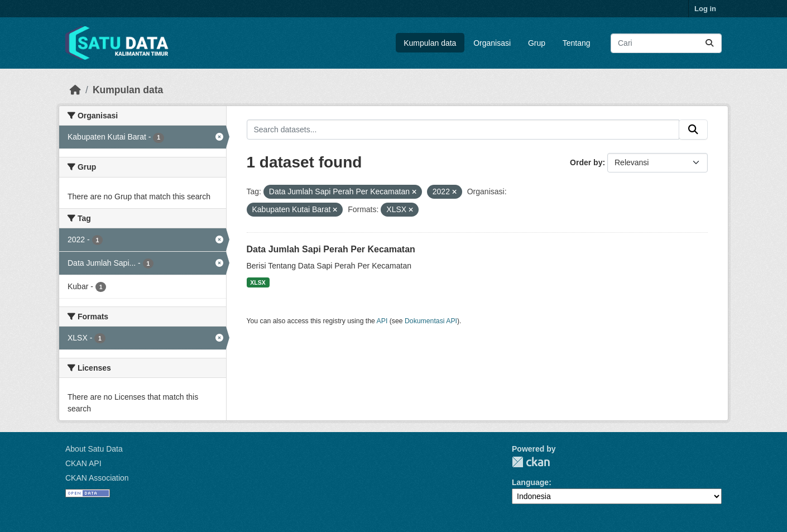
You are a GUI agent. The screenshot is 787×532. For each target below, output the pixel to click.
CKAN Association (97, 478)
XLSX (258, 282)
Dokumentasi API (431, 321)
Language (530, 482)
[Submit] (709, 43)
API (382, 321)
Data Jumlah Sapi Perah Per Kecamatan (331, 249)
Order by (586, 162)
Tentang (577, 43)
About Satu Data (94, 449)
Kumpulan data (430, 43)
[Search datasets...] (666, 43)
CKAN (531, 462)
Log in (705, 9)
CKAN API (83, 463)
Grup (537, 43)
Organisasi (492, 43)
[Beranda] (75, 90)
